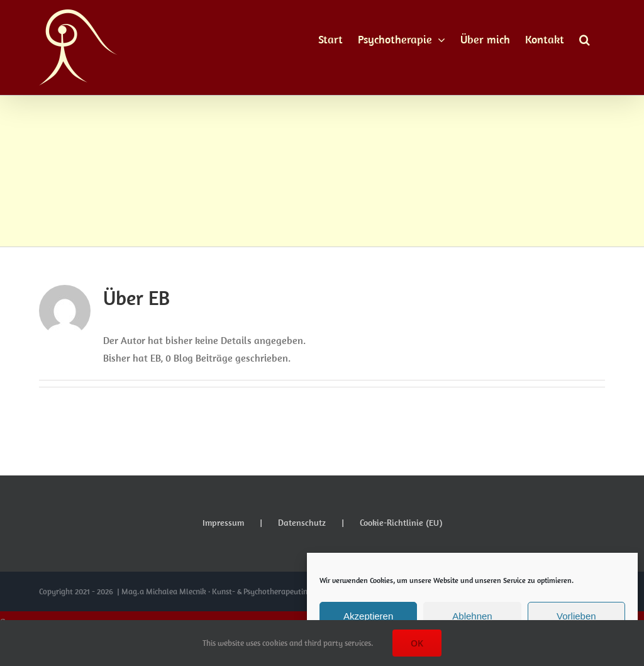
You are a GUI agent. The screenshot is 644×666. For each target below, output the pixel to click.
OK (417, 643)
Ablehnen (472, 616)
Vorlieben (576, 616)
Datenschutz (302, 523)
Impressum (223, 523)
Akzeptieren (368, 616)
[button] (585, 39)
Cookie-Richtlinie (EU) (401, 523)
